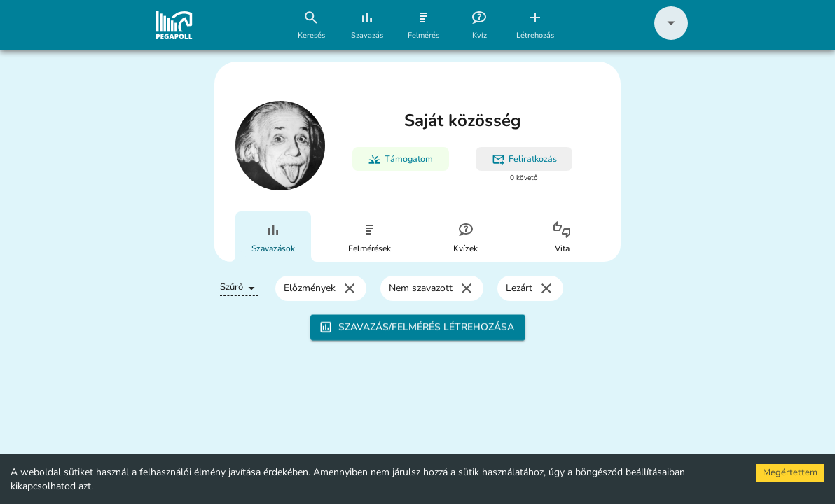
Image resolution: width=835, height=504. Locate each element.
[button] (671, 37)
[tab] (273, 237)
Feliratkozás (524, 159)
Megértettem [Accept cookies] (790, 472)
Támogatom (400, 159)
